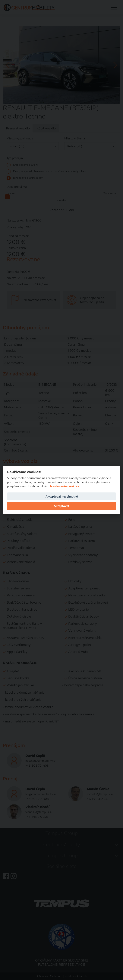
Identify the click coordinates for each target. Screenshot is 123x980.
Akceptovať (61, 506)
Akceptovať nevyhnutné (62, 497)
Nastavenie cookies (64, 486)
